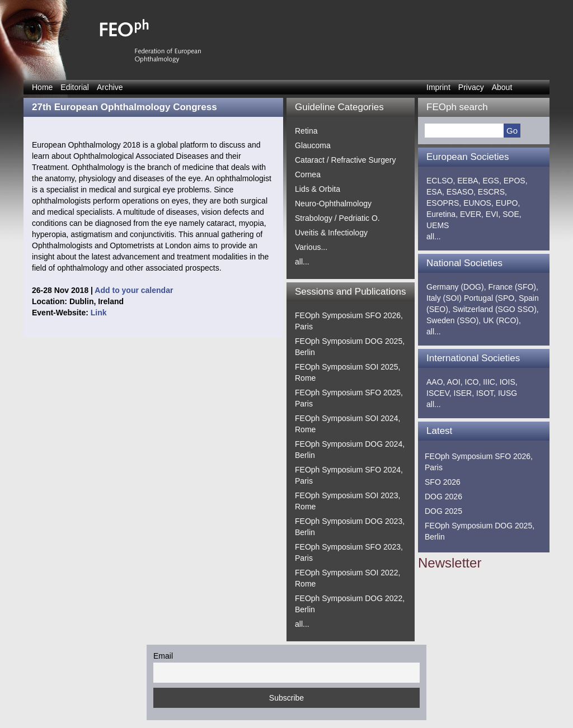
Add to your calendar (134, 290)
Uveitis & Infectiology (331, 233)
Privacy (471, 87)
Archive (110, 87)
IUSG (508, 393)
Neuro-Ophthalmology (333, 204)
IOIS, (509, 382)
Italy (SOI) (444, 298)
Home (42, 87)
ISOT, (486, 393)
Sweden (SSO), (454, 320)
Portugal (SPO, (490, 298)
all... (302, 262)
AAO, (436, 382)
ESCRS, (492, 192)
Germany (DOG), (456, 287)
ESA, (435, 192)
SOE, (512, 214)
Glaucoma (313, 145)
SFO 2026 (443, 482)
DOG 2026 (443, 497)
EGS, (492, 181)
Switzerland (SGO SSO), (496, 309)
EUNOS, (478, 203)
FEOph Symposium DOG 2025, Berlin (480, 531)
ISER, (464, 393)
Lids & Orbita (318, 189)
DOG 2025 (443, 511)
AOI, (455, 382)
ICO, (473, 382)
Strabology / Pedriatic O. (337, 218)
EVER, (472, 214)
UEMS (438, 225)
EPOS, (516, 181)
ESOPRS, (444, 203)
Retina (306, 131)
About (502, 87)
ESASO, (461, 192)
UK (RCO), (502, 320)
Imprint (438, 87)
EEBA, (469, 181)
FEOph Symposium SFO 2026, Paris (479, 462)
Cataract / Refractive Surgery (346, 160)
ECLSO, (441, 181)
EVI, (493, 214)
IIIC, (490, 382)
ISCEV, (439, 393)
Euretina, (442, 214)
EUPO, (508, 203)
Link (99, 313)
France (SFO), (513, 287)
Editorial (75, 87)
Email (163, 656)
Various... (311, 247)
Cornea (308, 174)
